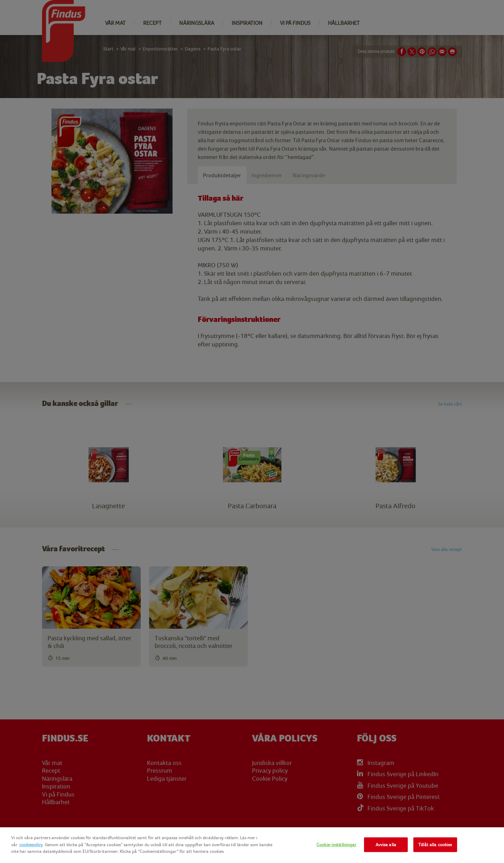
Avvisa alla (386, 845)
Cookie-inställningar (337, 845)
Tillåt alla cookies (435, 845)
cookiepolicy (31, 845)
